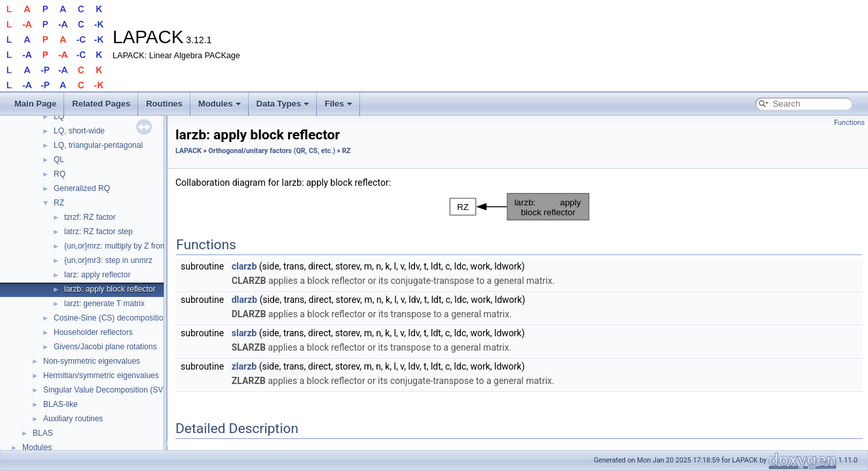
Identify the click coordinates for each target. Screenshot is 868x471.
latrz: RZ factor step (99, 232)
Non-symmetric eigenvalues (92, 361)
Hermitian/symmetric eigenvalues (101, 375)
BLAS (43, 433)
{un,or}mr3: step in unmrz (108, 260)
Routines (164, 104)
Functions (849, 123)
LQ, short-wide (79, 131)
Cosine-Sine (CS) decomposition (111, 318)
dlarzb (244, 300)
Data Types (283, 104)
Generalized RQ (82, 188)
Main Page (35, 104)
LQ (59, 116)
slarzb (244, 333)
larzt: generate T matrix (104, 304)
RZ (59, 203)
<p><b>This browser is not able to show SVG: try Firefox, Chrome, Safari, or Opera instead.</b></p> (519, 207)
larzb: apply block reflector (110, 289)
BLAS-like (61, 404)
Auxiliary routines (73, 419)
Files (338, 104)
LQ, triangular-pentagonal (98, 145)
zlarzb (244, 366)
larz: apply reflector (97, 275)
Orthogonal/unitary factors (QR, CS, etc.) (272, 151)
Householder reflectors (93, 332)
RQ (60, 174)
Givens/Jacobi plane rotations (105, 347)
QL (59, 160)
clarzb (244, 266)
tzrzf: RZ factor (90, 217)
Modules (220, 104)
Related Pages (101, 104)
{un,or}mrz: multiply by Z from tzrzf (124, 246)
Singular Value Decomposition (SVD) (107, 390)
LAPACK (189, 151)
